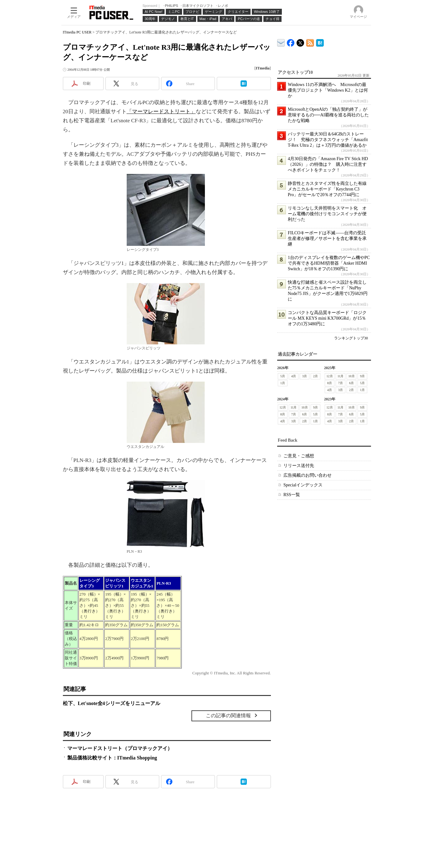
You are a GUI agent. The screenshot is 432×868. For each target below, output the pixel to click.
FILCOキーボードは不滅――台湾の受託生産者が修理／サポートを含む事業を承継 (327, 239)
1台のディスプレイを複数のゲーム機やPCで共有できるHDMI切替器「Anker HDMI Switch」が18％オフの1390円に (329, 263)
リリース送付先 (299, 466)
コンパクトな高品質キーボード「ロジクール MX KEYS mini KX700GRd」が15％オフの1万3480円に (327, 318)
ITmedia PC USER (77, 32)
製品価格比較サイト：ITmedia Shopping (112, 758)
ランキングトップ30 (351, 338)
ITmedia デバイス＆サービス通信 (281, 42)
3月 (305, 376)
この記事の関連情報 (228, 716)
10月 (351, 376)
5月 (283, 376)
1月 (283, 383)
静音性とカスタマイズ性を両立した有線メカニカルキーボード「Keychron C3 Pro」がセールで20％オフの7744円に (327, 189)
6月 (351, 383)
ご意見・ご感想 (299, 456)
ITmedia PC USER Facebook (291, 41)
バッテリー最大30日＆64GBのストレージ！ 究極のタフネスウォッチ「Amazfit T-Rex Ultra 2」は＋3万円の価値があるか (328, 140)
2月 (315, 376)
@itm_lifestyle (300, 41)
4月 (294, 376)
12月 (329, 376)
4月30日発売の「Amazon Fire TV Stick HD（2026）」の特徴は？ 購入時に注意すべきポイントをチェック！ (328, 164)
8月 (330, 383)
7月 (341, 383)
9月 (362, 376)
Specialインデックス (303, 485)
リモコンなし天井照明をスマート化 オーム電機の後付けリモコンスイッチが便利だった (327, 214)
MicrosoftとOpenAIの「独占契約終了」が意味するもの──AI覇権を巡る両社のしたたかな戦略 (328, 115)
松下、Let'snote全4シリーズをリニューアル (112, 703)
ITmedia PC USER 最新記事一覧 (310, 42)
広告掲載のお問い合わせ (307, 475)
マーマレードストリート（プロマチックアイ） (120, 748)
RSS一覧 (292, 495)
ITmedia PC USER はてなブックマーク (320, 42)
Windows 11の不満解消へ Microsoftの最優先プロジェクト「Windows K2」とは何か (328, 90)
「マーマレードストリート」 (161, 112)
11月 (340, 376)
